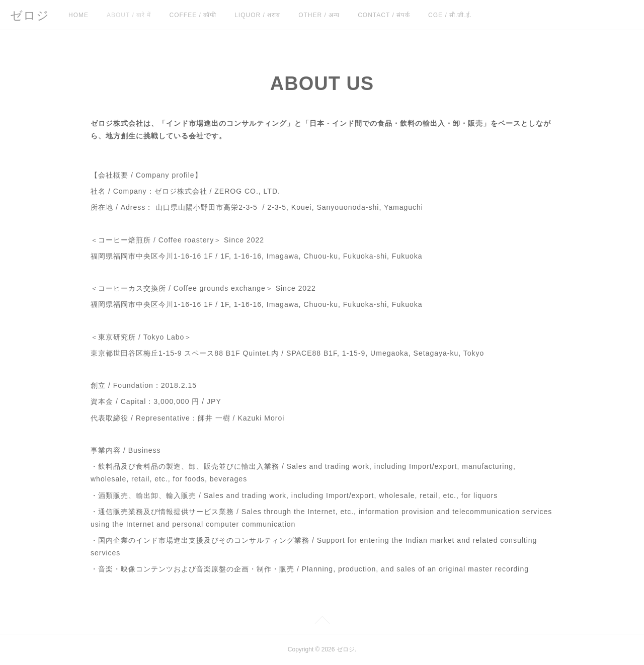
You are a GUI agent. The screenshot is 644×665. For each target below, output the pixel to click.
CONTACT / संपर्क (384, 15)
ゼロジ (30, 15)
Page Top (322, 622)
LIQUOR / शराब (257, 15)
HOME (78, 15)
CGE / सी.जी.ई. (450, 15)
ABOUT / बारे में (129, 15)
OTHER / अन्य (319, 15)
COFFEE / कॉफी (193, 15)
